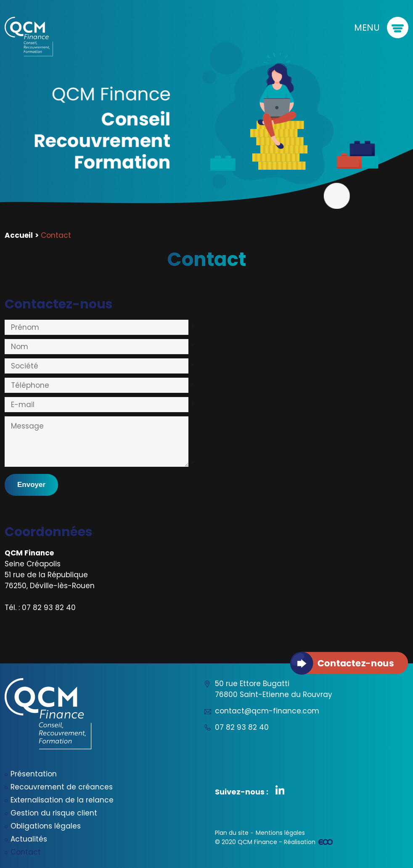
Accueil (19, 235)
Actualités (29, 839)
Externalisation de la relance (62, 800)
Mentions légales (280, 833)
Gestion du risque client (54, 813)
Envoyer (31, 485)
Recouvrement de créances (62, 787)
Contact (26, 852)
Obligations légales (46, 826)
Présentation (34, 774)
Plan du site (232, 833)
